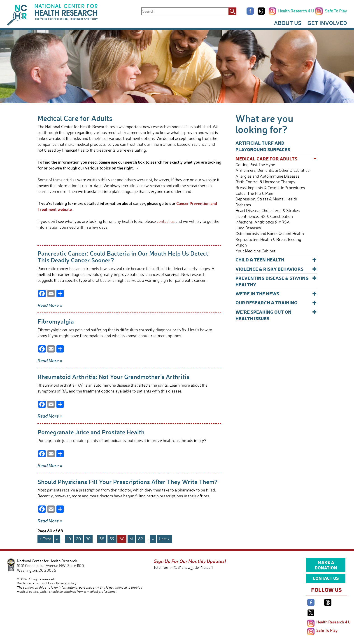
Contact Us (326, 578)
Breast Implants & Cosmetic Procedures (270, 188)
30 (88, 539)
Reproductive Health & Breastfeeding (268, 239)
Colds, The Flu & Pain (254, 193)
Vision (241, 245)
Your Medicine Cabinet (255, 251)
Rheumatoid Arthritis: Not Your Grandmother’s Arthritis (113, 377)
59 (112, 539)
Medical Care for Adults (276, 159)
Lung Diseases (248, 228)
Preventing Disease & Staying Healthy (276, 281)
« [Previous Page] (57, 539)
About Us (288, 23)
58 (102, 539)
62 (141, 539)
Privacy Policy (66, 583)
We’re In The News (276, 293)
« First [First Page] (45, 539)
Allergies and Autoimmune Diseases (267, 176)
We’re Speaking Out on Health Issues (276, 315)
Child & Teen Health (276, 260)
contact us (166, 221)
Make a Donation (326, 565)
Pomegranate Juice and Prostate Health (91, 432)
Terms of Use (44, 583)
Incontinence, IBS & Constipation (264, 216)
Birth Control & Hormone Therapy (265, 182)
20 (78, 539)
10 (69, 539)
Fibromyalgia (56, 321)
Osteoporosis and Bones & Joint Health (270, 234)
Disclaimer (24, 583)
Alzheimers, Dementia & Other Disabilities (272, 170)
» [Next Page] (153, 539)
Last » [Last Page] (164, 539)
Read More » (50, 305)
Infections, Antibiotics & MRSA (263, 222)
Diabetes (243, 205)
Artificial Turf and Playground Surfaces (263, 146)
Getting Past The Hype (255, 165)
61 (131, 539)
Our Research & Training (276, 302)
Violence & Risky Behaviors (276, 269)
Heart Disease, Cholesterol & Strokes (268, 210)
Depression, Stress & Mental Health (266, 199)
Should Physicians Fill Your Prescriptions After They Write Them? (128, 482)
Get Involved (327, 23)
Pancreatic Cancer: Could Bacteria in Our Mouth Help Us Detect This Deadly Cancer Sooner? (123, 257)
